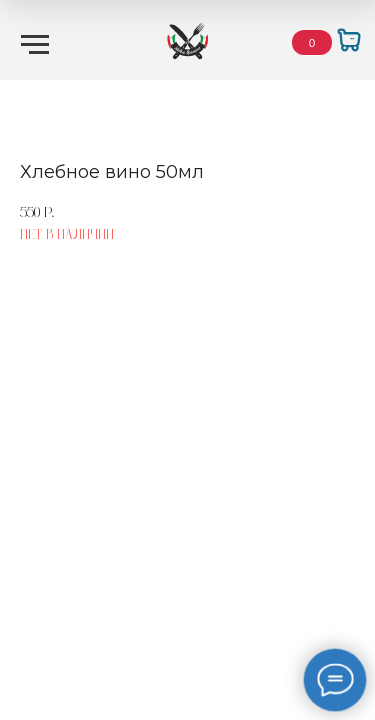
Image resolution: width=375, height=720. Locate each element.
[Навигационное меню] (35, 45)
